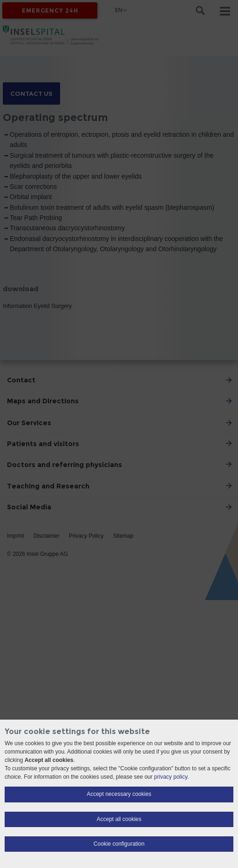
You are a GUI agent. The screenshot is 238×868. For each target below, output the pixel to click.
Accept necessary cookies (119, 794)
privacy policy (171, 777)
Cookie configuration (119, 844)
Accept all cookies (119, 819)
